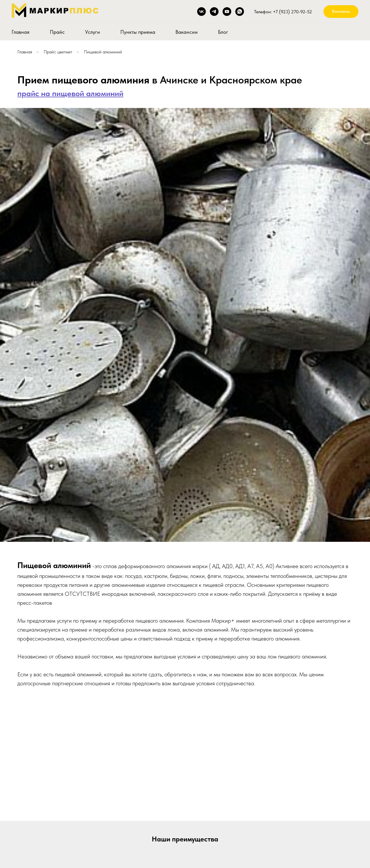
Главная (21, 32)
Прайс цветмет (58, 52)
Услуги (92, 32)
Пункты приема (138, 32)
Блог (223, 32)
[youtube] (227, 12)
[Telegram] (214, 12)
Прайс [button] (57, 32)
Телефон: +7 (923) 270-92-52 (283, 12)
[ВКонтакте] (201, 12)
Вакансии (187, 32)
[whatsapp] (240, 12)
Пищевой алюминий (103, 52)
